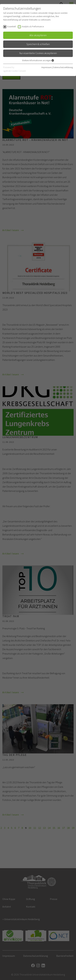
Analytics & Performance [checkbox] (33, 26)
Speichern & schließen (38, 44)
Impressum (46, 67)
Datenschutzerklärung (63, 67)
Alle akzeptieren (38, 35)
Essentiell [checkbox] (11, 26)
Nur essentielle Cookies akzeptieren (38, 53)
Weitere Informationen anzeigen (38, 60)
